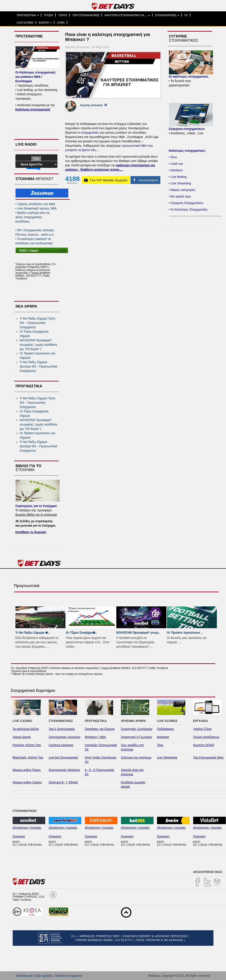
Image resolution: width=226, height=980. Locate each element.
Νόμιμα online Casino (27, 782)
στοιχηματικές (90, 133)
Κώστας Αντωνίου (92, 105)
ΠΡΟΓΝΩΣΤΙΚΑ (28, 15)
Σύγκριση (19, 836)
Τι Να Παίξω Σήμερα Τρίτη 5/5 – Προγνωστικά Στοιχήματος (38, 323)
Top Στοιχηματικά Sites (208, 757)
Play (36, 159)
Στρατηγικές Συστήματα (137, 729)
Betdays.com (128, 161)
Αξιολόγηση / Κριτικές (27, 828)
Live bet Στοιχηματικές (64, 757)
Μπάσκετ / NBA (95, 737)
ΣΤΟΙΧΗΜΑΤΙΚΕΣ (167, 15)
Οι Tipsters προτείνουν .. (185, 633)
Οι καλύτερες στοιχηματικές (189, 77)
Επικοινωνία (25, 976)
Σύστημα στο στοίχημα (136, 757)
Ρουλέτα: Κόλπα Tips (27, 745)
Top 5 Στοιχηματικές (62, 729)
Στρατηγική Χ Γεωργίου (136, 737)
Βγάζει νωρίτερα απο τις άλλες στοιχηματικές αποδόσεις (33, 217)
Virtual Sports (22, 737)
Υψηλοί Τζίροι (202, 729)
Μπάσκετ (163, 737)
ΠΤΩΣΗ (49, 15)
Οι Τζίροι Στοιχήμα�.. (82, 633)
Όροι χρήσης (44, 976)
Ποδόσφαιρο (166, 729)
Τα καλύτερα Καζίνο (26, 729)
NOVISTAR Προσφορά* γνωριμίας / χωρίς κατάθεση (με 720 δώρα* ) (39, 345)
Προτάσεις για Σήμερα (100, 729)
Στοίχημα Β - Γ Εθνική (63, 782)
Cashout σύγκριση (61, 745)
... (49, 647)
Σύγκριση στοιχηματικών (187, 129)
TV (186, 15)
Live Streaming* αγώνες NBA (36, 208)
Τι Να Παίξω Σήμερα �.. (33, 633)
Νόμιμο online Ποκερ (27, 770)
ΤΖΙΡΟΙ (63, 15)
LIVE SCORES (25, 22)
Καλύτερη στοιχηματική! (33, 109)
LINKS (61, 22)
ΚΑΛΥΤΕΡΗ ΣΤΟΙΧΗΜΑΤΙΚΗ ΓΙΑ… (127, 15)
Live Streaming (167, 757)
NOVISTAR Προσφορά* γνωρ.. (138, 633)
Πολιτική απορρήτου (69, 976)
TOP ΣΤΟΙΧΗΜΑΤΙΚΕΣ (86, 15)
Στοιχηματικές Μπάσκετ (64, 770)
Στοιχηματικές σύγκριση (65, 737)
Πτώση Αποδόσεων (206, 737)
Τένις (160, 745)
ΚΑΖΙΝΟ (45, 22)
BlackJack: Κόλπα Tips (28, 757)
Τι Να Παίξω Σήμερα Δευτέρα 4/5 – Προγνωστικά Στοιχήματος (39, 366)
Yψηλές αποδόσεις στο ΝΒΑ (35, 204)
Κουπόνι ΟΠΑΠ (204, 745)
